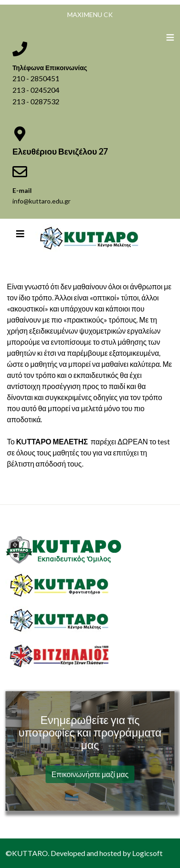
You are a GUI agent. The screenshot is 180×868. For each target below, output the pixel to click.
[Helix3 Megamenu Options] (20, 233)
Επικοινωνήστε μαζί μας (90, 774)
